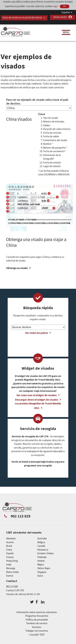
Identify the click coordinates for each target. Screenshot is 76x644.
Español (66, 12)
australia (42, 539)
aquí (55, 6)
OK (64, 6)
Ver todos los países (37, 333)
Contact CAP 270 (15, 591)
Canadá (41, 546)
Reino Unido (12, 572)
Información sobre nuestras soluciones (37, 613)
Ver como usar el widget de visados (37, 396)
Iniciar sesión (60, 22)
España (10, 554)
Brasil (9, 546)
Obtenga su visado (17, 268)
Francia (10, 558)
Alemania (11, 539)
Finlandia (42, 558)
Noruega (11, 569)
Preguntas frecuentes (37, 616)
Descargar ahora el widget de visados (37, 400)
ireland (41, 561)
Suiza (40, 576)
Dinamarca (43, 550)
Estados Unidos (45, 554)
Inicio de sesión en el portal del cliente (23, 17)
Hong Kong (12, 561)
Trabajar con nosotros (37, 631)
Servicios (37, 628)
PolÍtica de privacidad (37, 620)
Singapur (42, 572)
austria (10, 543)
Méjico (41, 565)
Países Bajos (44, 569)
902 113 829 (12, 587)
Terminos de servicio (37, 624)
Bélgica (41, 543)
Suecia (10, 576)
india (9, 565)
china (9, 550)
